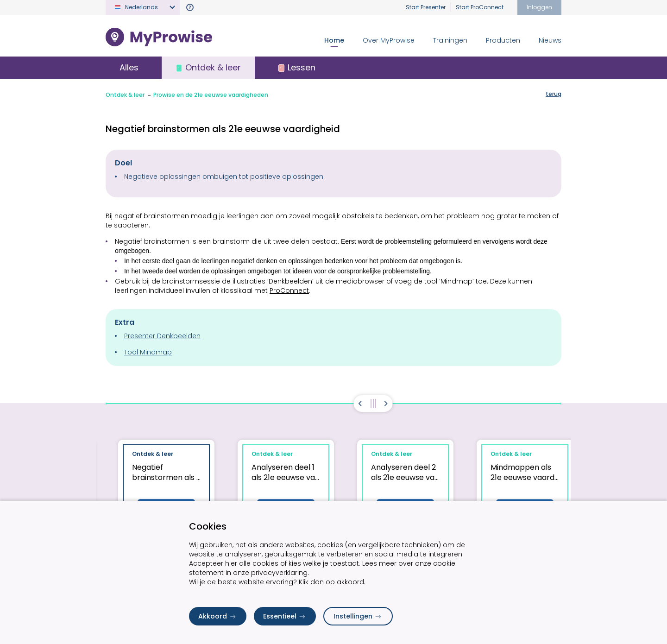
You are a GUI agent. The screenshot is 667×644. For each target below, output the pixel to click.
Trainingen (450, 40)
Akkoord (218, 616)
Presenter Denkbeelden (162, 336)
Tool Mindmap (148, 352)
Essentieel (285, 616)
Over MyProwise (389, 40)
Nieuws (550, 40)
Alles (129, 67)
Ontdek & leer (125, 95)
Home (334, 40)
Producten (503, 40)
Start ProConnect (480, 7)
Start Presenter (426, 7)
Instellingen (358, 616)
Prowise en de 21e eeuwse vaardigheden (211, 95)
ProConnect (289, 290)
